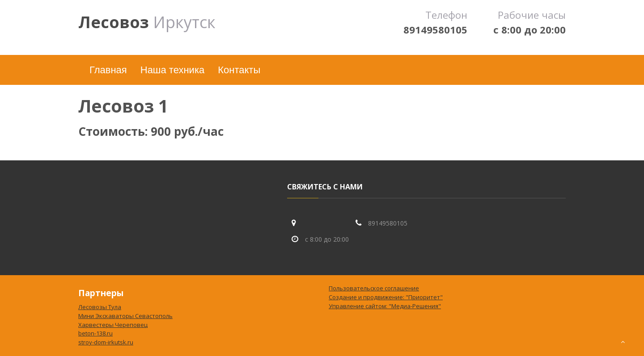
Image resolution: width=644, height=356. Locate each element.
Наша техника (172, 70)
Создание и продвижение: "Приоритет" (386, 297)
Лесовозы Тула (100, 307)
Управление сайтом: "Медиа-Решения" (385, 306)
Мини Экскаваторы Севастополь (125, 316)
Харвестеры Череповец (113, 325)
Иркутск (147, 22)
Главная (108, 70)
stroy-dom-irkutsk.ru (106, 342)
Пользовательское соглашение (374, 288)
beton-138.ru (95, 333)
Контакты (239, 70)
